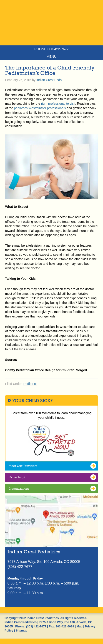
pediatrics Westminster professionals (40, 108)
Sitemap (21, 630)
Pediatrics (30, 384)
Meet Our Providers (23, 466)
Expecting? (17, 477)
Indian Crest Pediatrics (51, 31)
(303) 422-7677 (36, 626)
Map (80, 626)
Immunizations (19, 488)
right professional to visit (58, 104)
